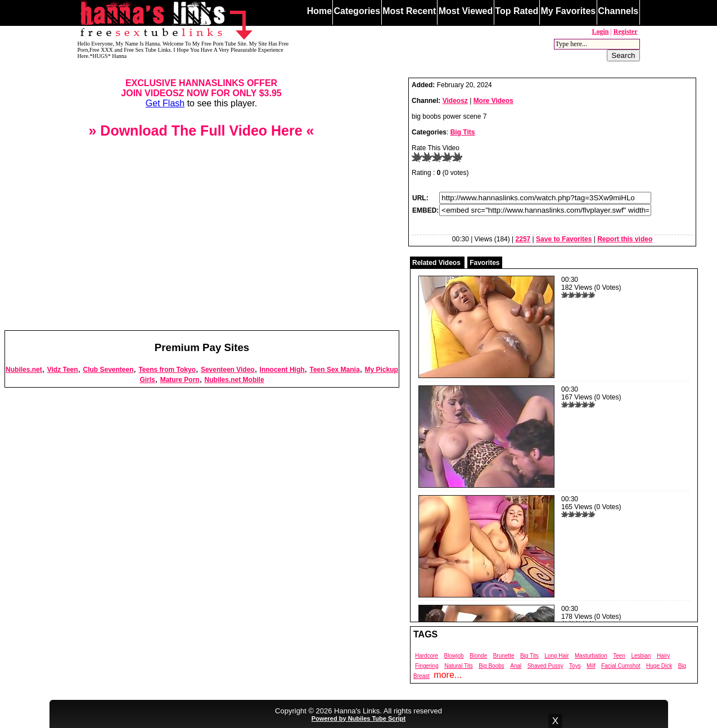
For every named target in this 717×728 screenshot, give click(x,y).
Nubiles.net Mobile (235, 380)
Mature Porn (180, 380)
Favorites (484, 263)
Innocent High (282, 370)
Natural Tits (459, 666)
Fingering (427, 666)
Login (600, 32)
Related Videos (436, 263)
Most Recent (409, 11)
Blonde (478, 656)
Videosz (455, 101)
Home (319, 11)
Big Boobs (491, 666)
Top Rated (517, 11)
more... (448, 675)
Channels (618, 11)
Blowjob (454, 656)
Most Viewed (466, 11)
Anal (516, 666)
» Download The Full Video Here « (201, 131)
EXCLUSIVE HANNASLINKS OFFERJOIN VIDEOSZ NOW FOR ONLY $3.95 (201, 88)
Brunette (504, 656)
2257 (523, 239)
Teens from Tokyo (167, 370)
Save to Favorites (564, 239)
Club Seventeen (108, 370)
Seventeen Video (228, 370)
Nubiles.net (24, 370)
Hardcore (427, 656)
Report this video (625, 239)
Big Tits (463, 132)
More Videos (493, 101)
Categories (357, 11)
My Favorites (568, 11)
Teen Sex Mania (334, 370)
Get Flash (165, 103)
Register (626, 32)
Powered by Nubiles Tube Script (358, 718)
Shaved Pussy (545, 666)
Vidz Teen (63, 370)
